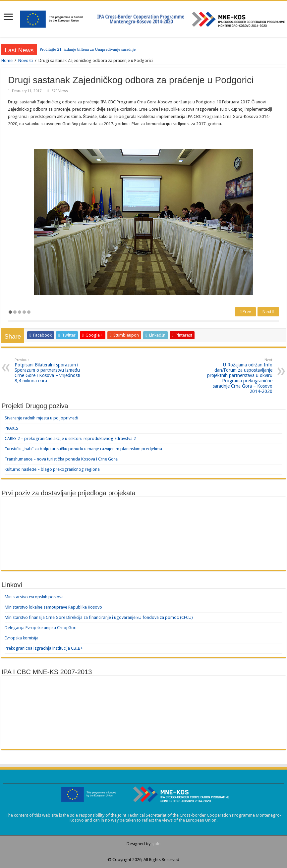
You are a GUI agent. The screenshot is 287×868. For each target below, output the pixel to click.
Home (7, 60)
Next (268, 312)
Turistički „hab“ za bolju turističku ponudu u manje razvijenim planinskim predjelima (83, 449)
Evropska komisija (22, 638)
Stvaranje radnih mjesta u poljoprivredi (41, 418)
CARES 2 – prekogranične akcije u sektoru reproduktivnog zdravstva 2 (70, 438)
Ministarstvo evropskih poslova (34, 597)
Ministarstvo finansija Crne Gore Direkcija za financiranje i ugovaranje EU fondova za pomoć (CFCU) (99, 617)
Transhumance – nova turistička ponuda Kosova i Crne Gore (61, 459)
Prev (245, 312)
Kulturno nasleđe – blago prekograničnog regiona (52, 469)
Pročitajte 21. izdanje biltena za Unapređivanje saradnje (87, 49)
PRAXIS (11, 428)
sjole (156, 844)
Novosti (26, 60)
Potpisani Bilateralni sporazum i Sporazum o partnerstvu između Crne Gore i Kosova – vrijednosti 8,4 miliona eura (49, 371)
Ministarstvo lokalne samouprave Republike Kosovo (53, 607)
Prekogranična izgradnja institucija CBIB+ (44, 648)
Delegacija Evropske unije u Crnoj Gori (41, 628)
